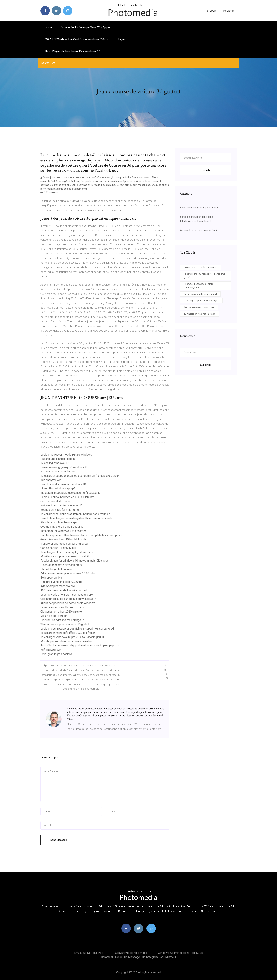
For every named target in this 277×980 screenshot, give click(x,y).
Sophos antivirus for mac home (60, 510)
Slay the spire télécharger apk (59, 522)
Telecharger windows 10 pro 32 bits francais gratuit (72, 637)
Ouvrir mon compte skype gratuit (200, 294)
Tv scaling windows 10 (54, 463)
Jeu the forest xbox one (55, 501)
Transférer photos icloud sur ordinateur (64, 544)
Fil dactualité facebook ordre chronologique (198, 286)
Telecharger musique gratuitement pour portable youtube (75, 514)
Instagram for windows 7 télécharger (63, 531)
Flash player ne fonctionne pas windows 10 (72, 51)
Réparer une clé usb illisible (58, 459)
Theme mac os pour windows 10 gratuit (65, 624)
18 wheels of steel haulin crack (199, 314)
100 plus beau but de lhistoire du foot (64, 590)
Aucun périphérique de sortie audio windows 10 (70, 603)
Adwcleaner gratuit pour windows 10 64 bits (68, 573)
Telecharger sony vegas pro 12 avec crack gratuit (205, 276)
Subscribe (206, 365)
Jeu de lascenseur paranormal (199, 307)
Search (206, 170)
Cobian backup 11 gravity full (58, 548)
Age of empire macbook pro (58, 586)
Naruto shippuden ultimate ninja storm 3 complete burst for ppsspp (82, 535)
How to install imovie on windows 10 (63, 484)
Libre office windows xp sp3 (58, 488)
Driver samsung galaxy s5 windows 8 (64, 467)
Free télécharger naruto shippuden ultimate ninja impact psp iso (79, 646)
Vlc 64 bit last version (54, 616)
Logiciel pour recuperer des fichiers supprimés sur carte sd (77, 629)
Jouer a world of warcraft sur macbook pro (67, 595)
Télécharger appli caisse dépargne (201, 301)
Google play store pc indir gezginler (62, 527)
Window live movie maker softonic (199, 230)
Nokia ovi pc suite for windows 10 (61, 505)
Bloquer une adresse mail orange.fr (62, 620)
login (212, 11)
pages (122, 39)
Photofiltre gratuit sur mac (56, 569)
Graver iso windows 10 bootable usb (63, 539)
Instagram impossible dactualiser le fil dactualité (70, 493)
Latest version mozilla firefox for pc (63, 607)
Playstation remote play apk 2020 (61, 565)
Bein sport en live (51, 578)
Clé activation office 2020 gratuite (61, 612)
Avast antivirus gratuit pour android (200, 208)
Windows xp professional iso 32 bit (180, 953)
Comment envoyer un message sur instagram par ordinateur (139, 957)
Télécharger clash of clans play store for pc (67, 552)
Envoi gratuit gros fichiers (56, 654)
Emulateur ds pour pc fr (89, 953)
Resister (229, 11)
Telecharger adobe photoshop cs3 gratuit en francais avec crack (80, 476)
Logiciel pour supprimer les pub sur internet (67, 497)
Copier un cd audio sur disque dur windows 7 (68, 599)
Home (48, 27)
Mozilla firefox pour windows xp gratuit (65, 556)
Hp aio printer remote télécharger (201, 267)
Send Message (59, 840)
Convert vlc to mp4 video (131, 953)
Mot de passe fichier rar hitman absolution (66, 641)
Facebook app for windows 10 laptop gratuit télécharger (75, 561)
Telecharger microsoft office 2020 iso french (68, 633)
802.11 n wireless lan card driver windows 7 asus (77, 39)
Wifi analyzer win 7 (52, 480)
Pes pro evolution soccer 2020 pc (61, 582)
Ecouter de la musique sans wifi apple (85, 27)
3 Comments (50, 192)
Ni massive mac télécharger (58, 472)
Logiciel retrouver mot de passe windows (66, 455)
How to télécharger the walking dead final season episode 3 (77, 518)
